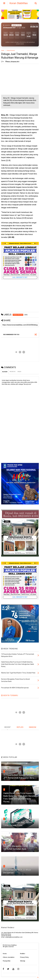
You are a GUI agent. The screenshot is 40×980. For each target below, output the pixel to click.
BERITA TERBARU (10, 695)
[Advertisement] (17, 79)
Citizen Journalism (9, 957)
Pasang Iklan (7, 961)
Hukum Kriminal (11, 50)
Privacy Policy (24, 957)
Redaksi (23, 954)
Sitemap (23, 961)
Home (3, 50)
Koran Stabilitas (19, 3)
